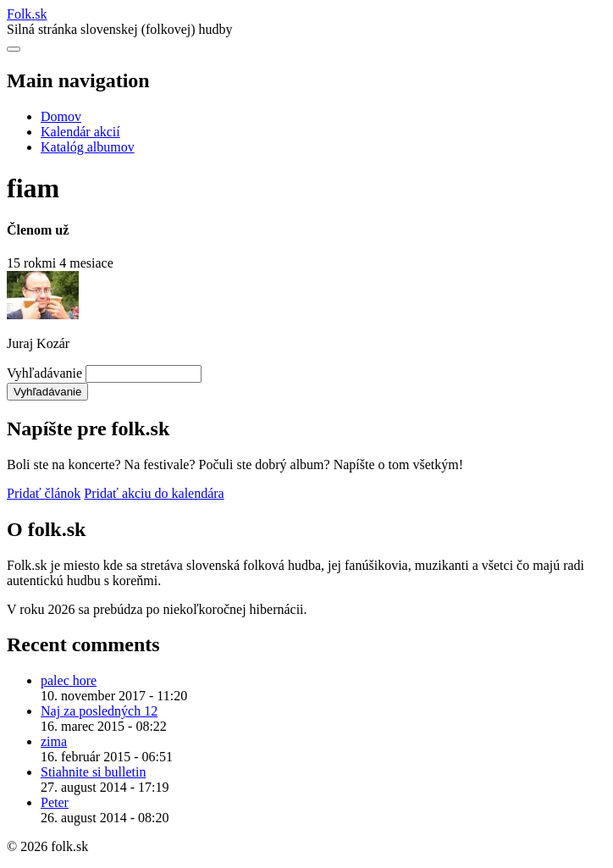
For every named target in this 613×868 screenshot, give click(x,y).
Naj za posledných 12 (99, 711)
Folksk (27, 14)
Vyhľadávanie (44, 373)
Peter (55, 802)
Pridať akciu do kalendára (154, 493)
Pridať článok (44, 493)
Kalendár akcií (80, 132)
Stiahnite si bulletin (93, 772)
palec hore (69, 680)
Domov (61, 116)
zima (54, 741)
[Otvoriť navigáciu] (14, 49)
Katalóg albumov (88, 147)
